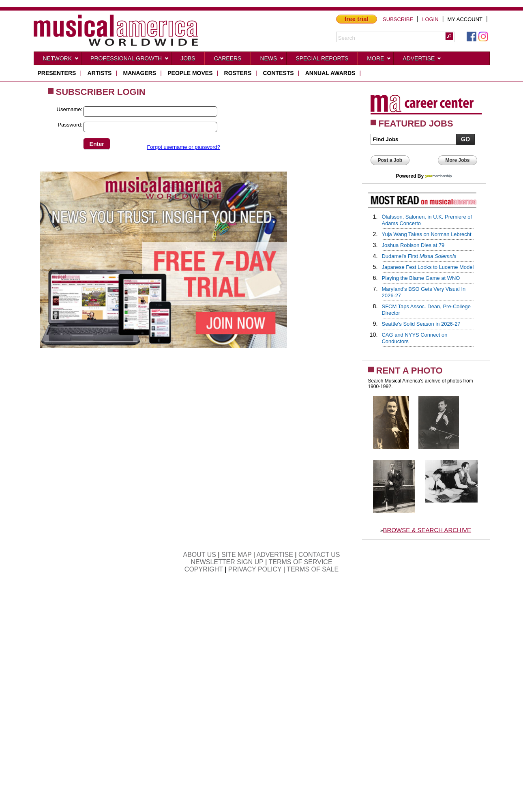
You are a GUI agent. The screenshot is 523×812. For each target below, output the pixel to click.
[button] (449, 36)
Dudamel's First (419, 256)
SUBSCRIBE (398, 19)
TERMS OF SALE (313, 569)
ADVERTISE (275, 555)
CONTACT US (319, 555)
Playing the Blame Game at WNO (421, 278)
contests (278, 73)
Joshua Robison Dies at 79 (413, 245)
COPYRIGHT (204, 569)
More (379, 60)
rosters (238, 73)
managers (140, 73)
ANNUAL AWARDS (330, 73)
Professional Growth (130, 60)
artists (100, 73)
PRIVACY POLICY (255, 569)
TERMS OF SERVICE (301, 562)
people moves (190, 73)
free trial (357, 19)
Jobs (188, 58)
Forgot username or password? (183, 147)
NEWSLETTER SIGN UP (227, 562)
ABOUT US (199, 555)
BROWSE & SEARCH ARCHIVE (427, 530)
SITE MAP (236, 555)
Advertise (422, 60)
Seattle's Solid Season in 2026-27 (421, 324)
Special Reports (322, 58)
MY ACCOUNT (465, 19)
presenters (57, 73)
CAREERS (228, 58)
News (272, 60)
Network (61, 60)
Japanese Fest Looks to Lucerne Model (428, 267)
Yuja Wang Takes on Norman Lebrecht (427, 234)
